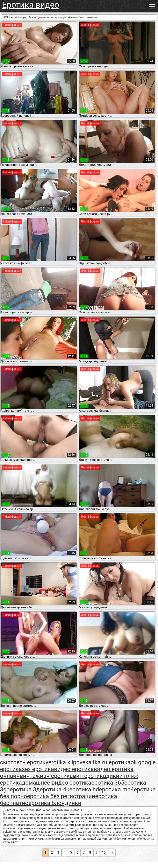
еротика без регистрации (61, 796)
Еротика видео (31, 5)
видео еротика (74, 769)
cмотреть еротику (24, 762)
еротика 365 (108, 783)
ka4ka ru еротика (108, 762)
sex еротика (38, 769)
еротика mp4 (116, 789)
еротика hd (84, 789)
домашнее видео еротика (56, 783)
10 (104, 852)
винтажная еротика (46, 776)
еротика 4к (55, 789)
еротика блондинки (55, 803)
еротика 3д (25, 789)
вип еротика (89, 776)
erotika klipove (67, 762)
